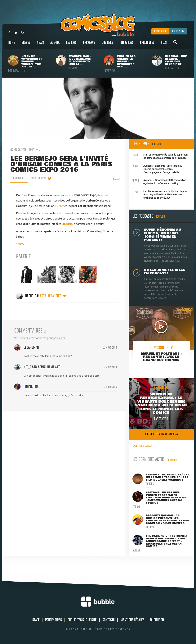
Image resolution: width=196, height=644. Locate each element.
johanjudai (32, 387)
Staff (36, 620)
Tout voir (157, 145)
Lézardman (31, 347)
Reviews (71, 45)
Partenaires (53, 620)
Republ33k (28, 296)
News (40, 45)
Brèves (26, 45)
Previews (89, 45)
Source (20, 244)
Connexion (160, 31)
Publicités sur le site (82, 620)
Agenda (55, 45)
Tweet (117, 179)
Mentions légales (132, 620)
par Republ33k (39, 178)
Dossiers (107, 45)
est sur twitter (53, 296)
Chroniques (147, 45)
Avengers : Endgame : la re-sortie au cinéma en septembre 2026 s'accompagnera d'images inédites (157, 169)
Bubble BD (157, 620)
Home (12, 45)
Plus (164, 45)
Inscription (178, 31)
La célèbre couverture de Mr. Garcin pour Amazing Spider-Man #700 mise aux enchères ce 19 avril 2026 (160, 194)
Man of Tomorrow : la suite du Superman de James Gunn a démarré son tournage (160, 156)
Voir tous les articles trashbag (161, 434)
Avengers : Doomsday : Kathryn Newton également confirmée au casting (159, 181)
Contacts (109, 620)
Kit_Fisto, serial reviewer (42, 367)
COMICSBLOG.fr (142, 446)
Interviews (127, 45)
